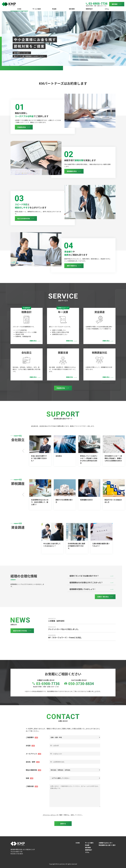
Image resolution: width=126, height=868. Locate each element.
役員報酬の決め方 (86, 500)
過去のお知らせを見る (20, 631)
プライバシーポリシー (50, 815)
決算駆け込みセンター (106, 843)
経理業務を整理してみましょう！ (83, 589)
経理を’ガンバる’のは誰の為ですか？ (84, 576)
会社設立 (59, 456)
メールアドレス (31, 754)
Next (113, 451)
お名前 (28, 745)
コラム (107, 9)
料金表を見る (22, 127)
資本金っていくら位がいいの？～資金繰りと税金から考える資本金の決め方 (89, 459)
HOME (19, 9)
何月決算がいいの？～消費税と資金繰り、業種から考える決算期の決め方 (113, 458)
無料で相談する (72, 266)
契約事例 (72, 9)
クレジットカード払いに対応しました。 (64, 629)
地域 (27, 778)
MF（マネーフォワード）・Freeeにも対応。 (65, 637)
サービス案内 (37, 9)
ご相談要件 (30, 737)
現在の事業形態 (31, 770)
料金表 (54, 9)
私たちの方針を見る (24, 218)
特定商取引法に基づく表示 (107, 845)
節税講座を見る (72, 171)
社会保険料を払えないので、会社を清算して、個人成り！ (40, 502)
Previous (23, 451)
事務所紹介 (89, 9)
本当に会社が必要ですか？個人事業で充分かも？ (39, 458)
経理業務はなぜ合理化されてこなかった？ (86, 582)
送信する (63, 824)
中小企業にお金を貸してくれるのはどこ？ (52, 545)
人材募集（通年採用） (57, 621)
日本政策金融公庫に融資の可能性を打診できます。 (76, 546)
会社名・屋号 (31, 762)
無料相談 (115, 4)
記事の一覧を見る (103, 597)
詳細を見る (33, 341)
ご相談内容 (30, 786)
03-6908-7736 (97, 3)
